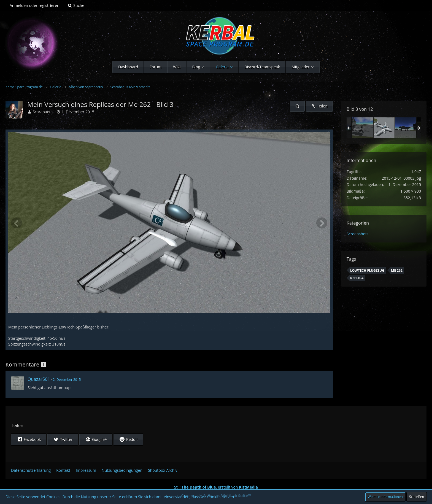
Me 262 (397, 270)
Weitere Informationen (385, 497)
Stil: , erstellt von (216, 487)
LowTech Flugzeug (367, 270)
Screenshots (358, 234)
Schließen (417, 497)
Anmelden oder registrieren (34, 5)
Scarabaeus (43, 112)
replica (357, 278)
